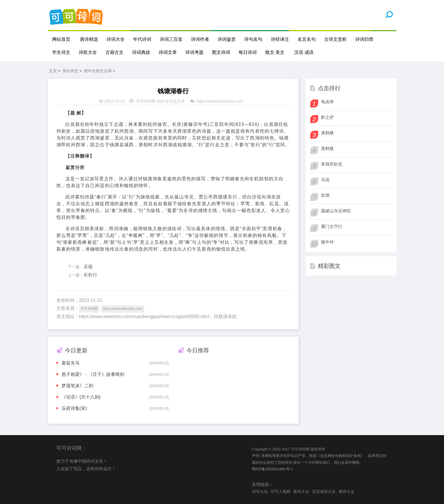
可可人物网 (281, 492)
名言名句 (307, 39)
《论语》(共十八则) (81, 397)
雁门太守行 (332, 226)
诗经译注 (280, 39)
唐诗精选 (89, 39)
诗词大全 (116, 39)
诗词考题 (194, 52)
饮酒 (325, 195)
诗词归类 (364, 39)
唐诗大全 (301, 492)
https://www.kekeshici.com (220, 101)
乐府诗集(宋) (74, 408)
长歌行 (90, 275)
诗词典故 (141, 52)
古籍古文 (114, 52)
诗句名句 (253, 39)
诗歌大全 (88, 52)
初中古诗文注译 (98, 71)
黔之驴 (327, 117)
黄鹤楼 (327, 133)
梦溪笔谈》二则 (77, 386)
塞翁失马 (71, 363)
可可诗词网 (146, 101)
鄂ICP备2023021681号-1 (272, 469)
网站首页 (61, 39)
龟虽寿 (327, 102)
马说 (325, 180)
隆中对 (327, 242)
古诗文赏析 (335, 39)
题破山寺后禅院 (336, 211)
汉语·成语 (304, 52)
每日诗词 (248, 52)
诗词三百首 (171, 39)
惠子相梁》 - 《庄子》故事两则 (93, 374)
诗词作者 (200, 39)
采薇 (88, 267)
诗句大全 (260, 492)
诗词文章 (168, 52)
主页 (53, 71)
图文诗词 (221, 52)
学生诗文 (61, 52)
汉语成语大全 (324, 492)
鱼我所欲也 (332, 164)
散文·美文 (275, 52)
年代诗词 (142, 39)
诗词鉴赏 (227, 39)
